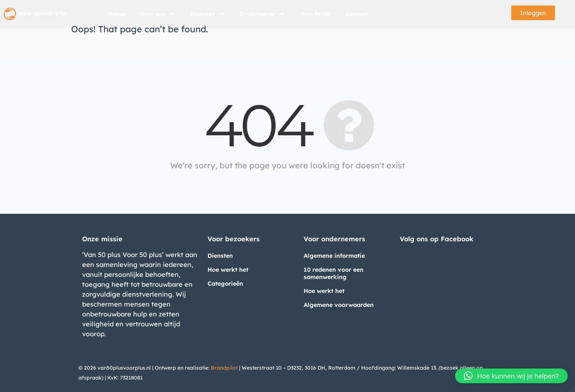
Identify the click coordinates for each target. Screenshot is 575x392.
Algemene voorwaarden (339, 305)
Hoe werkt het (228, 270)
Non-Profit (315, 14)
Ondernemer (262, 14)
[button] (511, 376)
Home (116, 14)
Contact (357, 14)
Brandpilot (224, 368)
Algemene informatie (334, 256)
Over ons (157, 14)
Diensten (207, 14)
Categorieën (225, 283)
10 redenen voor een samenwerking (334, 273)
